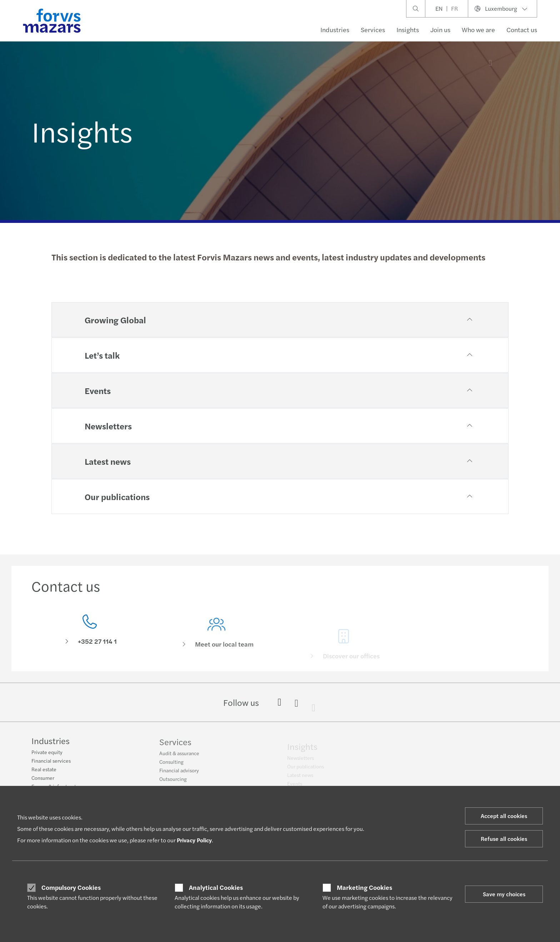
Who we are (478, 29)
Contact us (522, 29)
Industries (335, 29)
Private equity (47, 752)
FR (454, 8)
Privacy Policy (194, 840)
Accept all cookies (504, 816)
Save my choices (504, 894)
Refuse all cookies (504, 839)
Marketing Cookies (364, 887)
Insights (408, 29)
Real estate (44, 769)
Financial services (51, 761)
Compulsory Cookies (71, 887)
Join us (440, 29)
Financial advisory (179, 774)
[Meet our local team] (217, 642)
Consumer (43, 778)
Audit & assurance (179, 757)
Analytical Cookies (216, 887)
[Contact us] (90, 632)
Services (373, 29)
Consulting (171, 765)
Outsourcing (173, 782)
